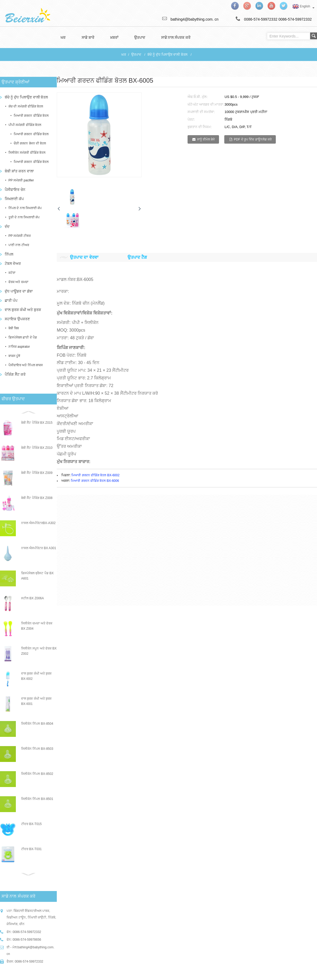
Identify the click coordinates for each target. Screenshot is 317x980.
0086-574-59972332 (295, 19)
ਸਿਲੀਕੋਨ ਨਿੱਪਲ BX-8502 (37, 774)
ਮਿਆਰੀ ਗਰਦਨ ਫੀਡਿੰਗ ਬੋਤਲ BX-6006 (95, 481)
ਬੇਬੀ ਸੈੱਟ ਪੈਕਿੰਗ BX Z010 (37, 448)
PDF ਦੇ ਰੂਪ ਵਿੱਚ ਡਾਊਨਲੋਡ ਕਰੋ (253, 139)
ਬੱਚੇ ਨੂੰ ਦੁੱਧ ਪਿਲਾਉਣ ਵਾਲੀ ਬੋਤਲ (167, 54)
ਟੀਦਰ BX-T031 (31, 849)
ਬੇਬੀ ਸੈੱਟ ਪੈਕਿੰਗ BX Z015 (37, 423)
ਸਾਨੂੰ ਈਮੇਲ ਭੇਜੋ (206, 139)
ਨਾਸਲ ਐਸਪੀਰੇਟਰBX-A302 (38, 523)
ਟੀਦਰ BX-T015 (31, 824)
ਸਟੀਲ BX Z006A (32, 598)
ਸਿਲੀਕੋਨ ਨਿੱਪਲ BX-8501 (37, 799)
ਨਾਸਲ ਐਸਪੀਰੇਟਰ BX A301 (39, 548)
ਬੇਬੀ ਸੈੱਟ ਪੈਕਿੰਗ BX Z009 (37, 473)
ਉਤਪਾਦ (136, 54)
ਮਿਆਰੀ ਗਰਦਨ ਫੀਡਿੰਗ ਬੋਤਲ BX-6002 (95, 475)
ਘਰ (124, 54)
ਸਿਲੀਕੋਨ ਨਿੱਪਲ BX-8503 (37, 749)
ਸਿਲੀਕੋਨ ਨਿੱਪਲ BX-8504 (37, 724)
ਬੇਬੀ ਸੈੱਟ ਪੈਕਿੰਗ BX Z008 (37, 498)
